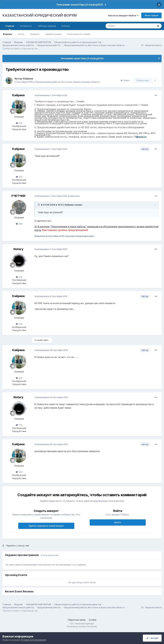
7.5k (19, 277)
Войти (118, 522)
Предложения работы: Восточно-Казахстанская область (68, 82)
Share (125, 80)
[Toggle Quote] (39, 205)
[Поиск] (121, 26)
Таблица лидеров (47, 26)
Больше (66, 26)
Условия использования (33, 640)
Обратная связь (77, 620)
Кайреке (28, 79)
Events (21, 34)
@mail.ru (141, 137)
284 (19, 224)
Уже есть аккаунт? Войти (123, 16)
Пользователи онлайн (79, 34)
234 (19, 123)
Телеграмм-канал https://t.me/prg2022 (80, 5)
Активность (26, 26)
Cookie (93, 620)
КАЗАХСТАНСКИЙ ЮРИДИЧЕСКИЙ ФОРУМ (40, 15)
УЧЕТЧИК (18, 196)
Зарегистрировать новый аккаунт (46, 526)
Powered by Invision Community (82, 627)
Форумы (8, 34)
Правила (35, 34)
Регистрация (151, 15)
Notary (18, 249)
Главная (10, 27)
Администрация (53, 34)
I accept (152, 638)
